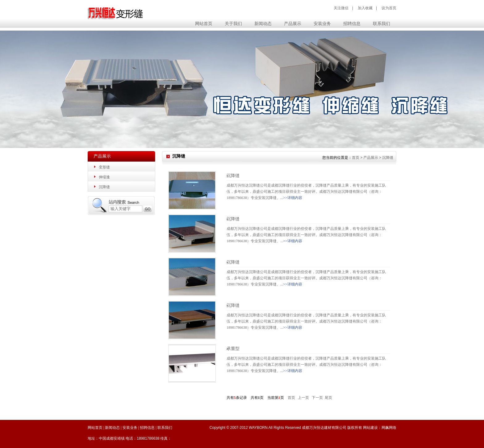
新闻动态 (112, 428)
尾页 (328, 398)
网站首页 (204, 24)
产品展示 (371, 158)
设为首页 (389, 8)
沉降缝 (104, 187)
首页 (356, 158)
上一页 (303, 398)
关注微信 (341, 8)
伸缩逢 (104, 177)
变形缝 (104, 167)
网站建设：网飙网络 (380, 428)
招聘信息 (147, 428)
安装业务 (130, 428)
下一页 (317, 398)
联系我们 (165, 428)
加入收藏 (365, 8)
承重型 (233, 349)
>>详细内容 (293, 198)
